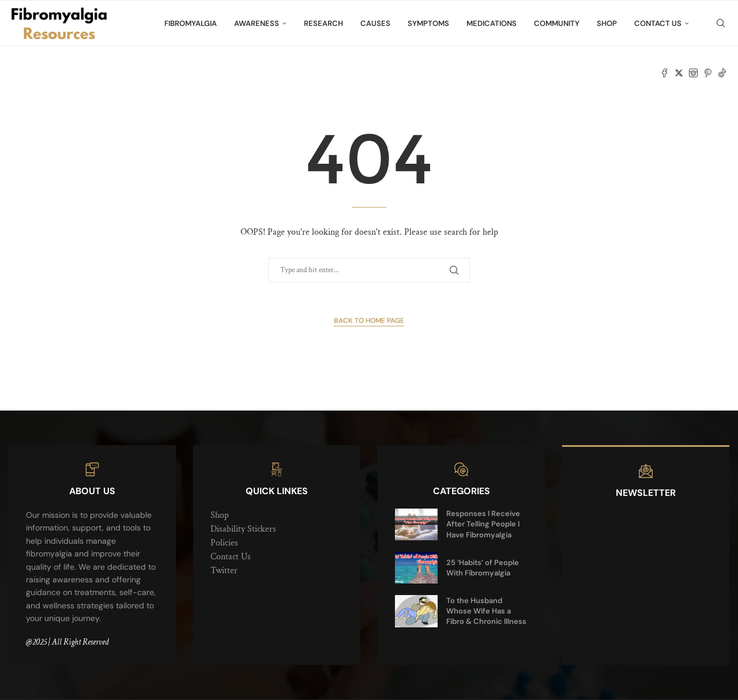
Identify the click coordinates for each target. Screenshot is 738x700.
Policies (224, 543)
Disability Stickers (243, 529)
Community (557, 23)
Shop (607, 23)
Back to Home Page (369, 321)
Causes (375, 23)
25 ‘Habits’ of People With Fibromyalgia (483, 568)
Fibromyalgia (191, 23)
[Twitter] (679, 73)
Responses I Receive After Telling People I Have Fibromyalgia (483, 524)
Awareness (257, 23)
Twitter (224, 571)
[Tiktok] (722, 73)
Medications (492, 23)
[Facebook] (664, 73)
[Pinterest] (708, 73)
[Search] (721, 24)
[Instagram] (693, 73)
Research (323, 23)
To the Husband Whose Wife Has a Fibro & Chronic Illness (486, 611)
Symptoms (428, 23)
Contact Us (658, 23)
